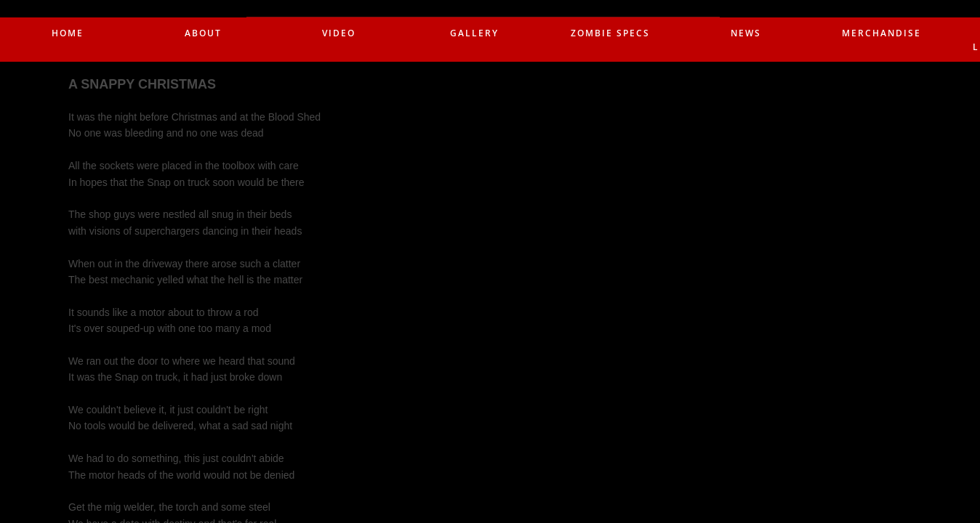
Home (68, 33)
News (746, 33)
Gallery (474, 33)
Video (339, 33)
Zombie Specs (610, 33)
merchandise (881, 33)
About (203, 33)
